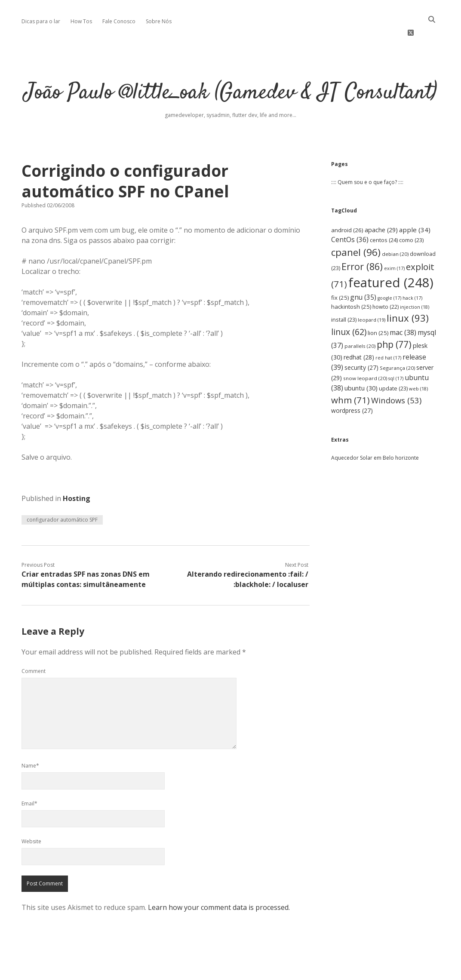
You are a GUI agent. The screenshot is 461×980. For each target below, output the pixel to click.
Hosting (77, 478)
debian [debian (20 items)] (395, 233)
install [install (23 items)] (344, 300)
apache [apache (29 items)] (381, 210)
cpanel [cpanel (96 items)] (356, 232)
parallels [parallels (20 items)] (360, 326)
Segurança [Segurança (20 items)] (397, 348)
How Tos (81, 21)
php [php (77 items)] (394, 324)
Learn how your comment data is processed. (219, 887)
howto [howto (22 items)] (386, 286)
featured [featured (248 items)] (391, 262)
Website (31, 821)
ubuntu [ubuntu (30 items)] (361, 368)
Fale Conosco (119, 21)
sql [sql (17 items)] (396, 358)
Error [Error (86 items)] (362, 246)
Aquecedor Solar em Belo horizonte (375, 438)
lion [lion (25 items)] (378, 313)
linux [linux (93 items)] (408, 298)
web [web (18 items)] (418, 368)
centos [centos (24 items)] (384, 220)
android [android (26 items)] (347, 210)
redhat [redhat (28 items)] (359, 336)
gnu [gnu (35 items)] (363, 277)
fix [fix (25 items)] (340, 277)
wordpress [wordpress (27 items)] (352, 390)
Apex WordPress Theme (204, 970)
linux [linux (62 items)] (349, 312)
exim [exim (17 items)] (394, 248)
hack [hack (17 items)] (412, 278)
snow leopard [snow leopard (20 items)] (365, 358)
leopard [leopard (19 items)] (372, 300)
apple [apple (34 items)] (415, 209)
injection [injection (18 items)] (415, 286)
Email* (29, 783)
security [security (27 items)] (361, 347)
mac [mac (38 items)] (403, 312)
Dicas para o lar (41, 21)
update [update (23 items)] (393, 368)
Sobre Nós (159, 21)
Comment (34, 651)
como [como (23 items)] (411, 220)
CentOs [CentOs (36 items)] (350, 219)
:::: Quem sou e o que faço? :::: (367, 162)
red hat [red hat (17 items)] (388, 337)
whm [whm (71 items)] (350, 379)
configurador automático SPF (62, 499)
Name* (30, 745)
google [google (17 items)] (389, 278)
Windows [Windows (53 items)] (396, 379)
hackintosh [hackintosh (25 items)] (351, 286)
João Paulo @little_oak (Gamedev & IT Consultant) (230, 73)
